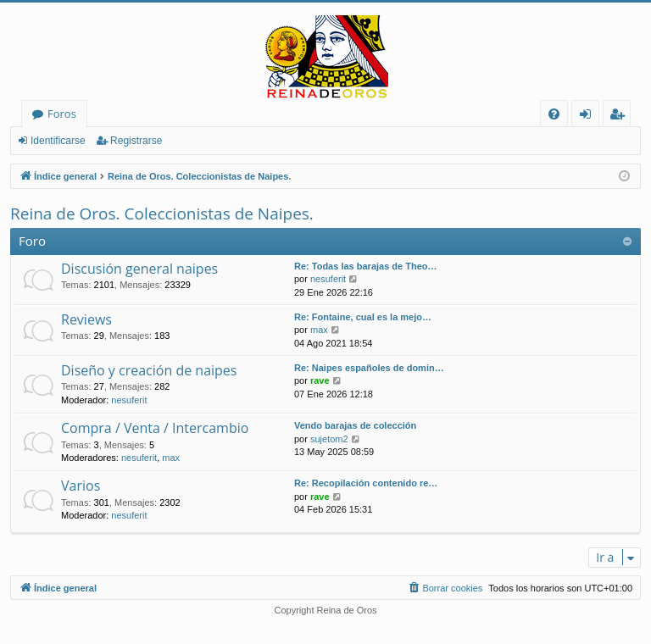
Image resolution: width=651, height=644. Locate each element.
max (319, 330)
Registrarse (136, 141)
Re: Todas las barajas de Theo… (366, 266)
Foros (62, 114)
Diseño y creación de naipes (149, 370)
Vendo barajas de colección (355, 425)
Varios (81, 486)
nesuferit (328, 279)
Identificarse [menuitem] (590, 117)
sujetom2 (329, 439)
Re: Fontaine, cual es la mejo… (363, 317)
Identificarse (58, 141)
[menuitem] (554, 114)
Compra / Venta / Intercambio (155, 428)
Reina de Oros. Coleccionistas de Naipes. (162, 214)
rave (320, 380)
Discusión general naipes (139, 269)
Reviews (86, 319)
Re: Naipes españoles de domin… (369, 368)
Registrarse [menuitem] (620, 117)
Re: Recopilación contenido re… (366, 483)
